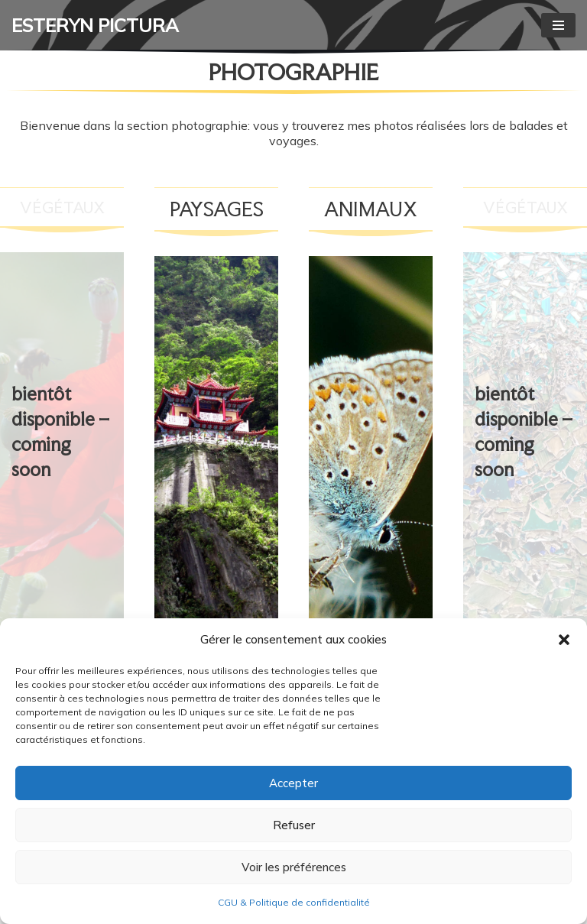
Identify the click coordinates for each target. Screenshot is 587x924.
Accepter (293, 783)
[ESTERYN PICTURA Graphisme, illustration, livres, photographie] (95, 25)
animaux (371, 209)
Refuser (294, 825)
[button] (564, 640)
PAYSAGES (217, 209)
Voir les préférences (294, 867)
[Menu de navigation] (558, 25)
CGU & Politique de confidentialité (294, 902)
